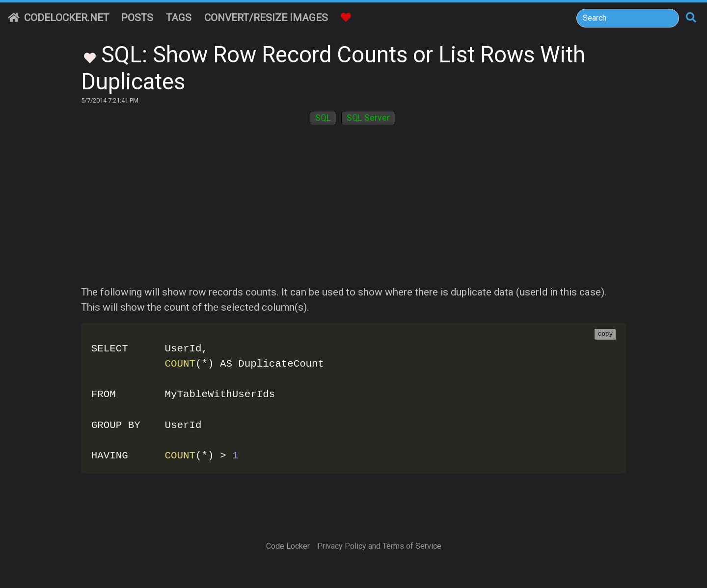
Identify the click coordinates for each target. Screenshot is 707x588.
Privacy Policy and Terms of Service (379, 546)
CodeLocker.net (58, 18)
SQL (323, 118)
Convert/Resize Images (266, 18)
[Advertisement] (353, 211)
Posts (137, 18)
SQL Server (368, 118)
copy (605, 334)
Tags (179, 18)
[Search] (628, 18)
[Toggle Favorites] (90, 57)
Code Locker (288, 546)
